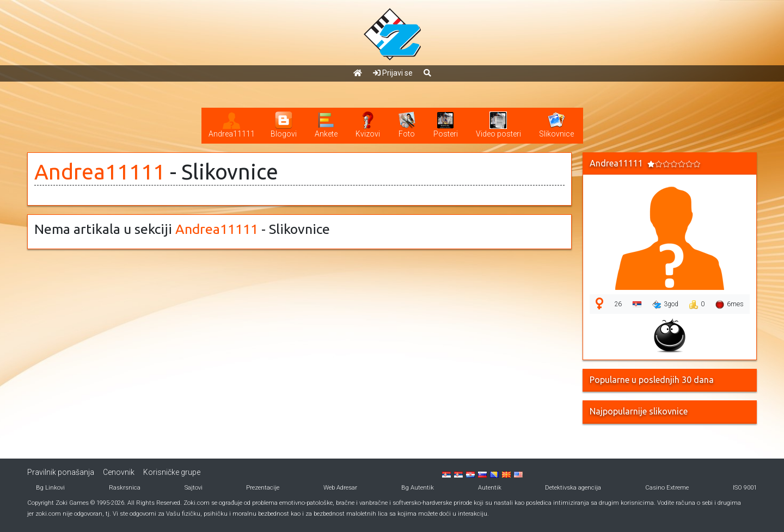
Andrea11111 (100, 172)
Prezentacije (263, 488)
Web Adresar (340, 488)
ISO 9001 (745, 488)
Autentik (490, 488)
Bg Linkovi (50, 488)
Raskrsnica (125, 488)
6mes (730, 305)
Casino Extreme (667, 488)
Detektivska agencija (573, 488)
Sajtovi (194, 488)
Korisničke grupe (172, 472)
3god (665, 305)
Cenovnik (119, 472)
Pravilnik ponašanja (61, 472)
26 (618, 304)
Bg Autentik (418, 488)
